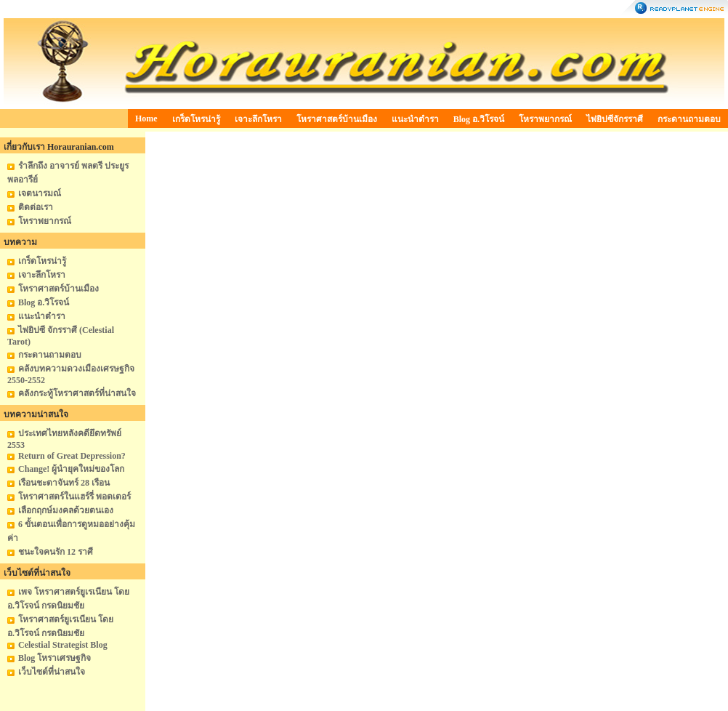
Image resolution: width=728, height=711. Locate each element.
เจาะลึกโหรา (258, 119)
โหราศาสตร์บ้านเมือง (337, 119)
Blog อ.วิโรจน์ (479, 119)
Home (146, 118)
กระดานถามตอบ (689, 119)
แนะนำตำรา (415, 119)
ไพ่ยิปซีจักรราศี (615, 119)
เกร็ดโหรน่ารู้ (196, 119)
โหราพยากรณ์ (545, 119)
